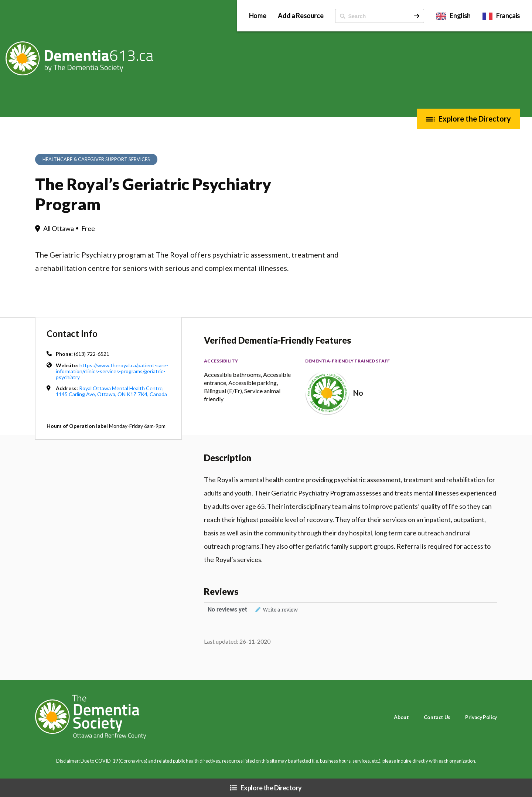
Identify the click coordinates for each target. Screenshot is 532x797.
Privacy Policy (481, 717)
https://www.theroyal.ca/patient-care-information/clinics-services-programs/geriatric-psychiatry (112, 371)
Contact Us (437, 717)
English (460, 16)
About (401, 717)
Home (258, 16)
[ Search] (373, 16)
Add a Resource (301, 16)
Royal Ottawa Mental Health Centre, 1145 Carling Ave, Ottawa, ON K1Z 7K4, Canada (111, 391)
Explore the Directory (475, 119)
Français (508, 16)
